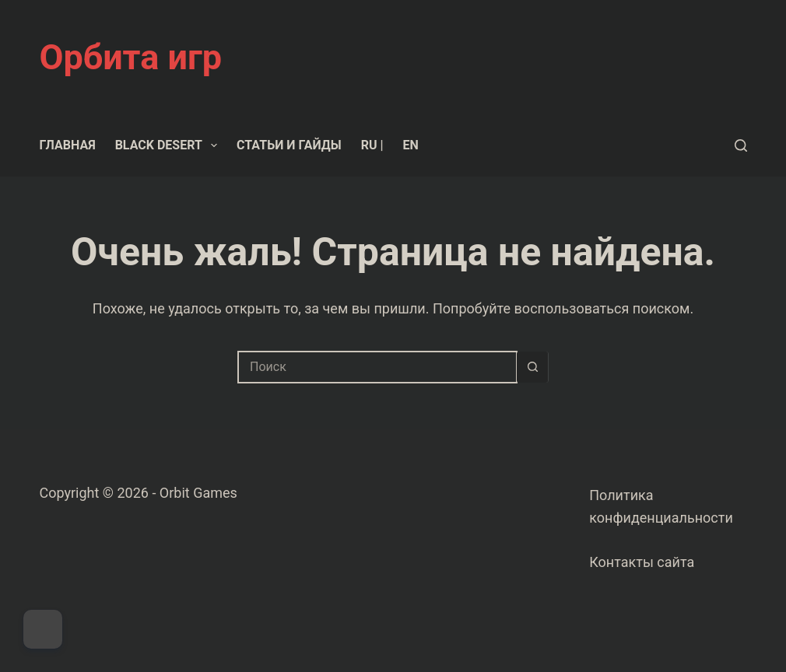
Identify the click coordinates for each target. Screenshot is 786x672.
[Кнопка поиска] (532, 367)
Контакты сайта (642, 562)
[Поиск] (741, 145)
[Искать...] (377, 367)
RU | (372, 145)
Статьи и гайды (289, 145)
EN (410, 145)
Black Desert (169, 145)
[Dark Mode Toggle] (43, 629)
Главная (68, 145)
